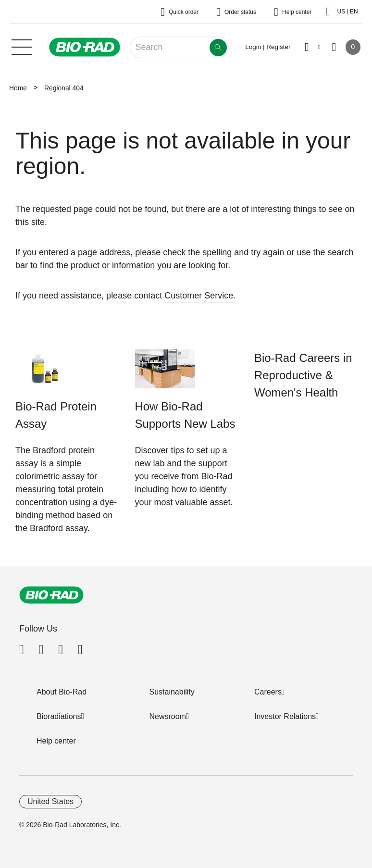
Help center (56, 741)
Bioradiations (59, 716)
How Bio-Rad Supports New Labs (185, 415)
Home (18, 88)
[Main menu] (22, 46)
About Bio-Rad (62, 692)
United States (50, 801)
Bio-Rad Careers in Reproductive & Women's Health (303, 375)
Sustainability (172, 692)
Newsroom (168, 716)
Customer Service (199, 296)
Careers (268, 692)
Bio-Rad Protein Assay (56, 415)
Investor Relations (285, 716)
